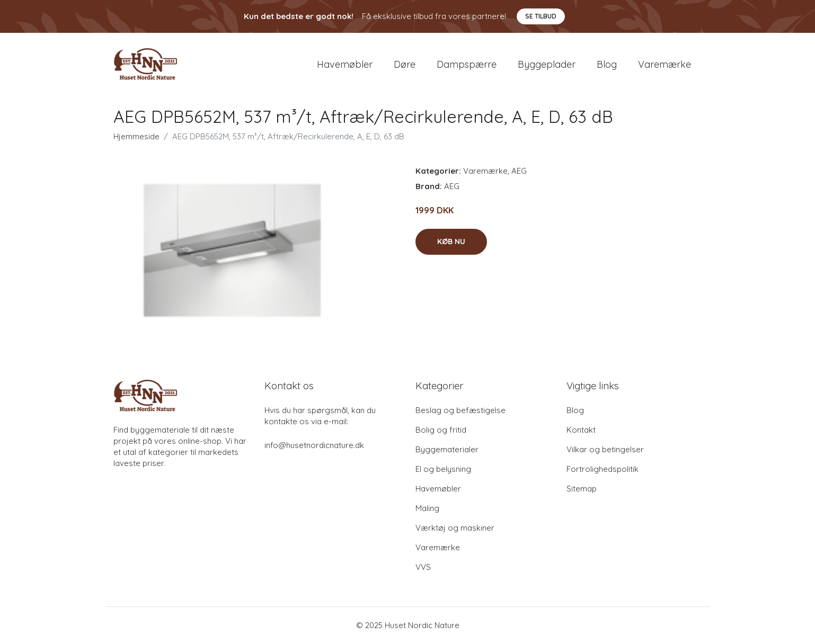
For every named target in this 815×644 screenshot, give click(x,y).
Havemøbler (345, 64)
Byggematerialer (447, 450)
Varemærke (665, 64)
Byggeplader (547, 64)
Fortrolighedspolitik (603, 469)
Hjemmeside (136, 137)
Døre (405, 64)
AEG (519, 171)
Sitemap (582, 489)
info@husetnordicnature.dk (314, 446)
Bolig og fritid (441, 430)
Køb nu (451, 242)
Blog (607, 64)
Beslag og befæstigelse (460, 411)
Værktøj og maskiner (455, 528)
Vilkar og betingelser (605, 450)
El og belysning (443, 469)
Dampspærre (467, 64)
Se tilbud (541, 16)
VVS (423, 567)
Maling (427, 509)
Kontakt (581, 430)
